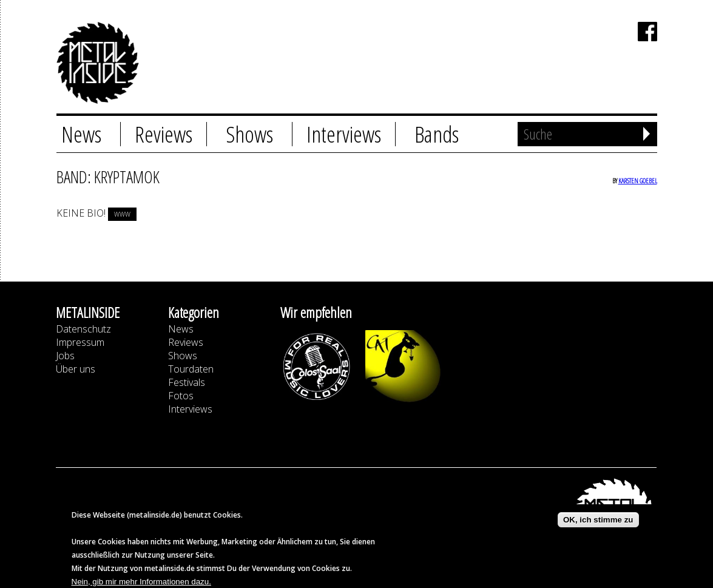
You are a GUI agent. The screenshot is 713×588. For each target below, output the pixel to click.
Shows (249, 134)
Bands (437, 134)
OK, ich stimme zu (598, 525)
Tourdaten (191, 369)
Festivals (187, 382)
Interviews (344, 134)
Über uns (76, 369)
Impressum (80, 342)
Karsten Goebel (638, 181)
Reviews (164, 134)
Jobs (65, 356)
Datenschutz (83, 329)
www (122, 214)
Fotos (181, 396)
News (81, 134)
